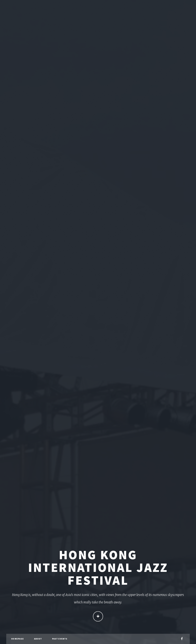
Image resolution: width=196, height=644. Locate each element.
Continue (98, 617)
